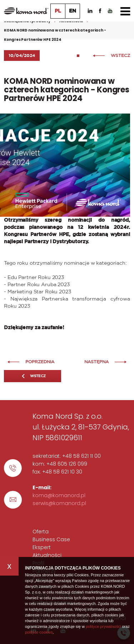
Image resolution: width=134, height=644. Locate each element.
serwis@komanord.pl (59, 503)
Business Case (51, 539)
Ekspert (42, 547)
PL (58, 11)
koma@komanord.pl (59, 495)
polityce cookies (39, 632)
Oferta (41, 532)
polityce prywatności (103, 626)
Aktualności (47, 555)
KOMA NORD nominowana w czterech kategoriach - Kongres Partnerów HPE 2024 (55, 35)
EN (73, 11)
